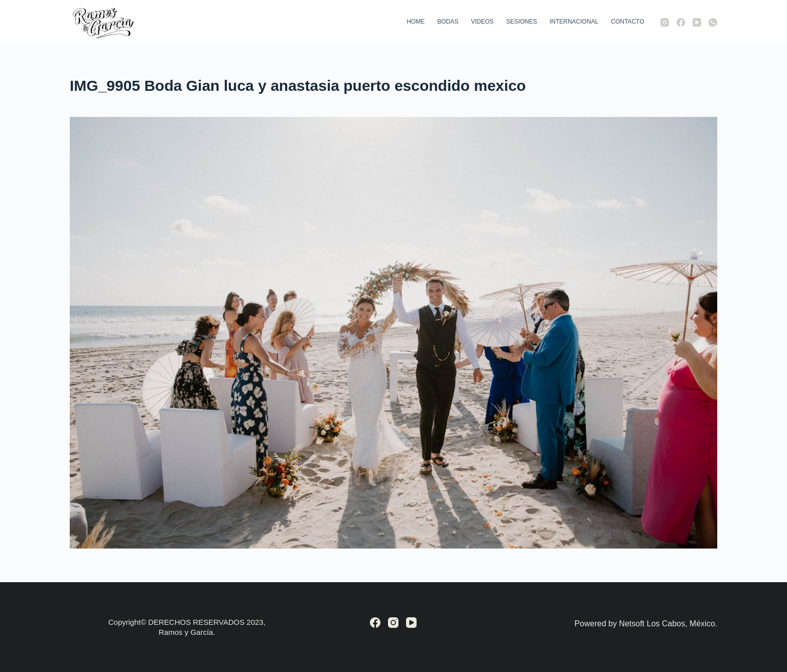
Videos (482, 22)
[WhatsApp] (713, 22)
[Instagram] (665, 22)
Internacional (574, 22)
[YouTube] (697, 22)
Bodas (448, 22)
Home (416, 22)
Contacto (627, 22)
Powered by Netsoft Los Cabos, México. (646, 624)
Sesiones (522, 22)
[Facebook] (681, 22)
